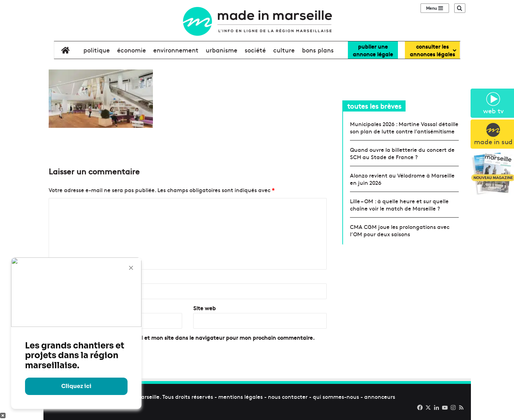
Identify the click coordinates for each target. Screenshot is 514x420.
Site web (205, 308)
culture (284, 50)
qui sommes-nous (336, 396)
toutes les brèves (374, 106)
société (255, 50)
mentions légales (240, 396)
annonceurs (380, 396)
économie (132, 50)
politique (97, 50)
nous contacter (288, 396)
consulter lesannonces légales (432, 50)
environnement (176, 50)
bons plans (318, 50)
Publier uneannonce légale (373, 50)
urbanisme (222, 50)
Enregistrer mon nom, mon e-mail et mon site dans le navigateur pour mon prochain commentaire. (185, 337)
